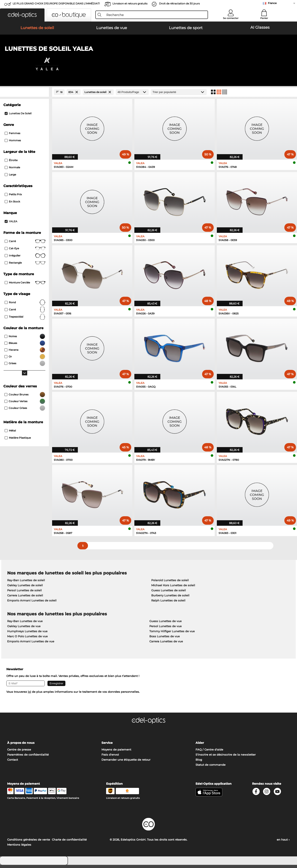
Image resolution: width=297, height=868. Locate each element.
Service (107, 746)
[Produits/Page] (132, 95)
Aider (200, 746)
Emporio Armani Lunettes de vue (31, 645)
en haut (283, 843)
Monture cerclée (25, 286)
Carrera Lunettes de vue (166, 645)
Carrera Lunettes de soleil (25, 599)
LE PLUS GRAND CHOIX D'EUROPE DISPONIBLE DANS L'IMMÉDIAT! (56, 3)
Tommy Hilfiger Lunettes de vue (172, 635)
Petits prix (13, 197)
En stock (12, 205)
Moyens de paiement (116, 753)
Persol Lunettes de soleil (24, 594)
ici (29, 695)
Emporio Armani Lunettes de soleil (32, 604)
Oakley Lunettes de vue (24, 629)
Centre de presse (19, 753)
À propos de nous (21, 746)
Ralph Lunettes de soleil (168, 604)
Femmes (12, 136)
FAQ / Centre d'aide (209, 753)
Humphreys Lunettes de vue (27, 635)
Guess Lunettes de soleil (169, 594)
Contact (13, 763)
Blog (199, 763)
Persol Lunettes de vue (165, 629)
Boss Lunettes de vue (165, 640)
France (272, 3)
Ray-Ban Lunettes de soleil (26, 584)
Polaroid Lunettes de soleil (170, 584)
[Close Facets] (24, 95)
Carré (25, 244)
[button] (22, 15)
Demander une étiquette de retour (126, 763)
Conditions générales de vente (29, 843)
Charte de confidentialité (69, 843)
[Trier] (179, 95)
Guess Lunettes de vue (165, 624)
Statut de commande (211, 768)
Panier (264, 18)
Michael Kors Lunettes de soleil (173, 589)
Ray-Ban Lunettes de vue (25, 624)
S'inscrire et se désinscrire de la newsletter (226, 758)
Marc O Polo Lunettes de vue (27, 640)
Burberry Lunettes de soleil (170, 599)
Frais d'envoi (110, 758)
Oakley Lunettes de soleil (25, 589)
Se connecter (231, 18)
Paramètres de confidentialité (28, 758)
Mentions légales (19, 848)
